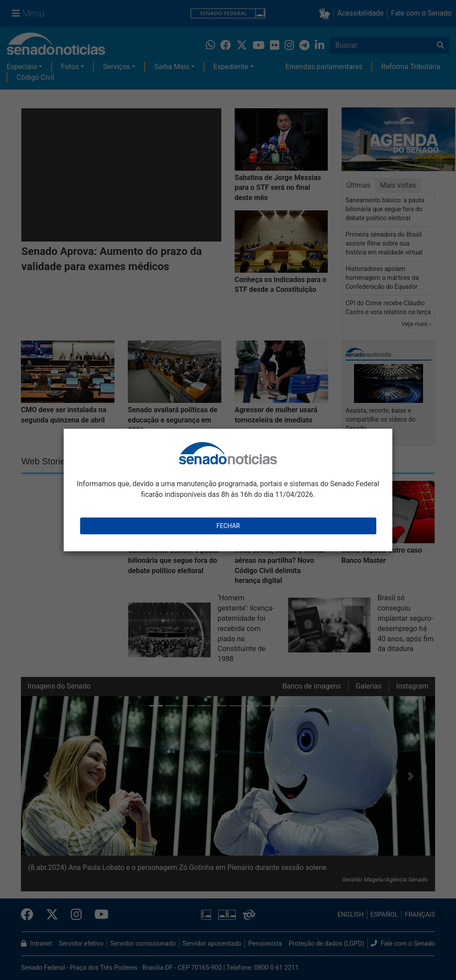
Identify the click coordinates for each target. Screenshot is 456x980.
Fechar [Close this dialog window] (228, 526)
